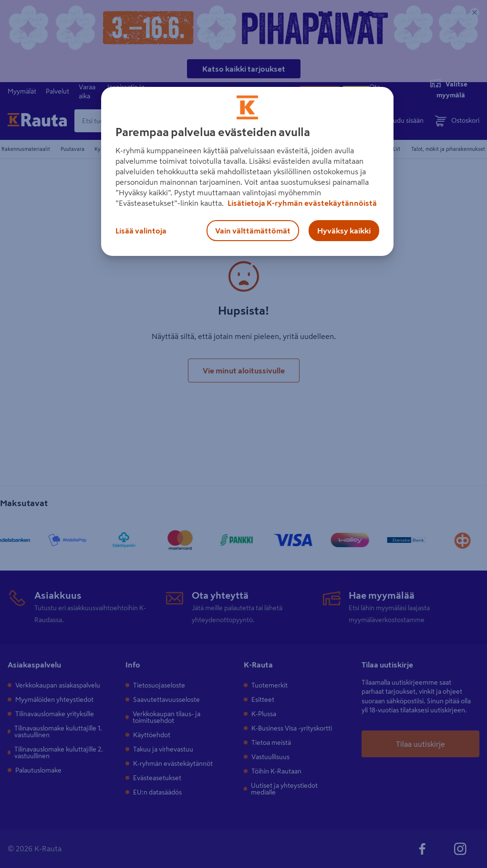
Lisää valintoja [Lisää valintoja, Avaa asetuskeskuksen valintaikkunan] (141, 231)
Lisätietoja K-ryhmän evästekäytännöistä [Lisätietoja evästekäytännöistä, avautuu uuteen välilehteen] (301, 203)
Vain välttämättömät (253, 231)
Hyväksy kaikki (344, 231)
